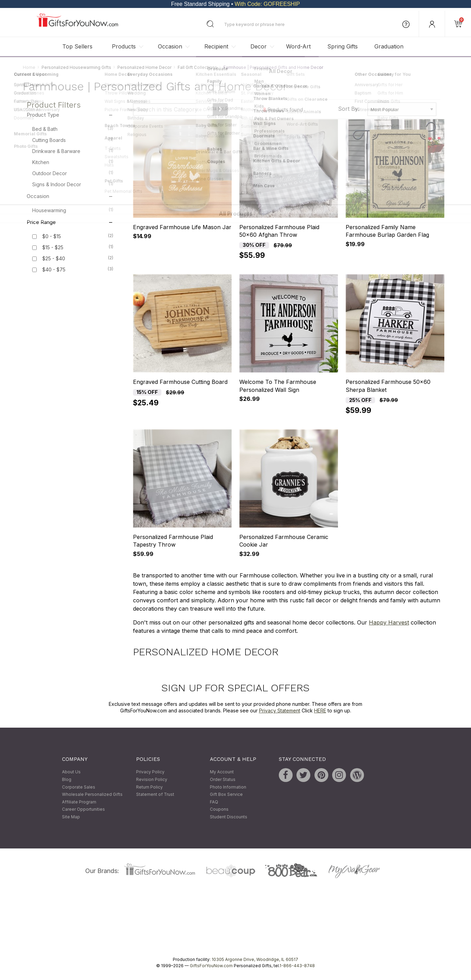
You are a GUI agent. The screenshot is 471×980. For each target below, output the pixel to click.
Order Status (223, 779)
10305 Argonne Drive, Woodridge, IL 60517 (255, 959)
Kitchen (73, 162)
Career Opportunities (83, 810)
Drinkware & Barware (73, 151)
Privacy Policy (150, 772)
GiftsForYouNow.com (211, 966)
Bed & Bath (73, 129)
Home (29, 67)
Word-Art (298, 46)
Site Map (71, 817)
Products (124, 46)
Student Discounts (229, 817)
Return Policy (149, 787)
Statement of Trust (155, 795)
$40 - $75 (54, 270)
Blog (67, 779)
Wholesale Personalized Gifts (92, 795)
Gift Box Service (226, 795)
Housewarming (73, 210)
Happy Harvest (389, 623)
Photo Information (228, 787)
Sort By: (349, 109)
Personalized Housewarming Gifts (76, 67)
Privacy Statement (280, 711)
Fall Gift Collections (197, 67)
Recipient (216, 46)
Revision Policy (152, 779)
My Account (222, 772)
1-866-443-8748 (297, 966)
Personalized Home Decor (144, 67)
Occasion (170, 46)
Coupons (219, 810)
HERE (320, 711)
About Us (71, 772)
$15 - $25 (53, 248)
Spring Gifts (343, 46)
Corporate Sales (79, 787)
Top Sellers (77, 46)
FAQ (214, 802)
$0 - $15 (52, 237)
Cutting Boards (73, 140)
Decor (259, 46)
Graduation (389, 46)
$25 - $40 (54, 259)
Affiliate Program (79, 802)
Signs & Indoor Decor (73, 184)
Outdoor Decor (73, 173)
